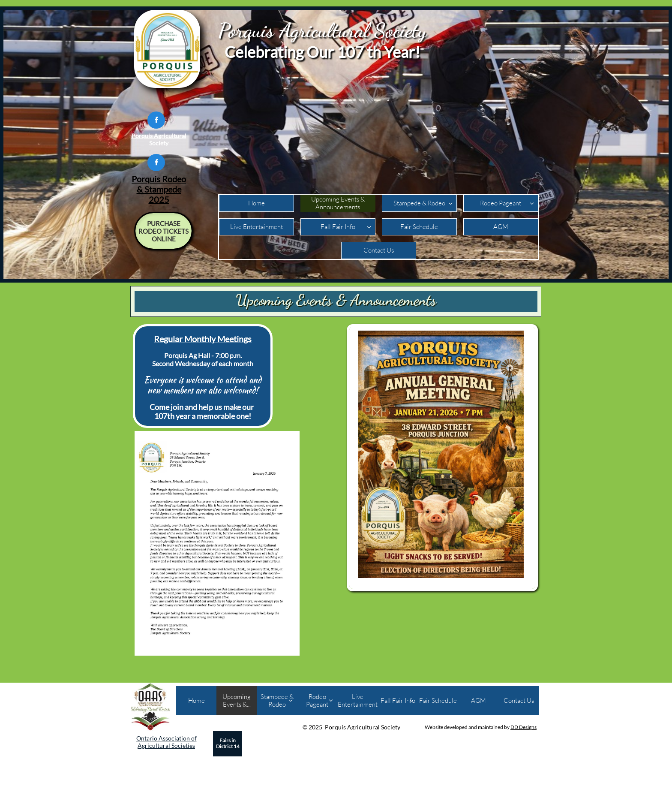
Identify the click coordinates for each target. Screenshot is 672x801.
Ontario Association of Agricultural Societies (166, 742)
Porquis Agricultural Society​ (159, 139)
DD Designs (523, 727)
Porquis (146, 179)
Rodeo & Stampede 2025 (162, 189)
